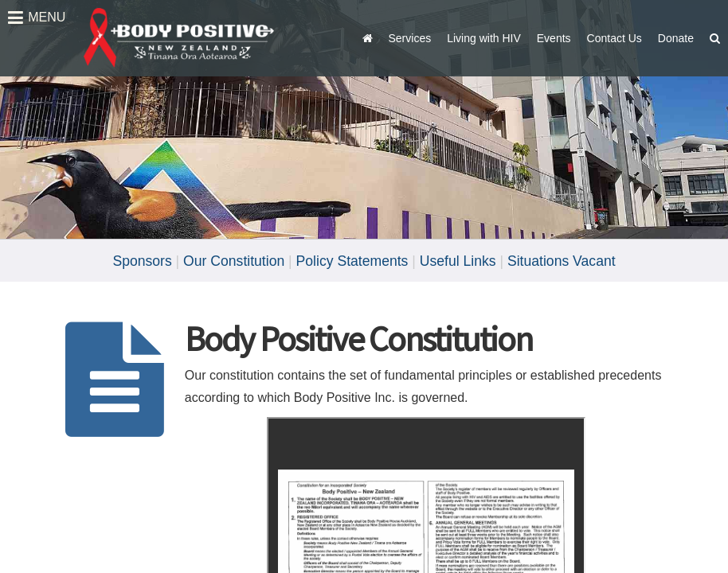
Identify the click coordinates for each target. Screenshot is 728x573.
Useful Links (458, 261)
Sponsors (142, 261)
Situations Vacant (562, 261)
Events (554, 38)
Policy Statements (352, 261)
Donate (676, 38)
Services (410, 38)
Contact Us (614, 38)
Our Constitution (234, 261)
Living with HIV (484, 38)
